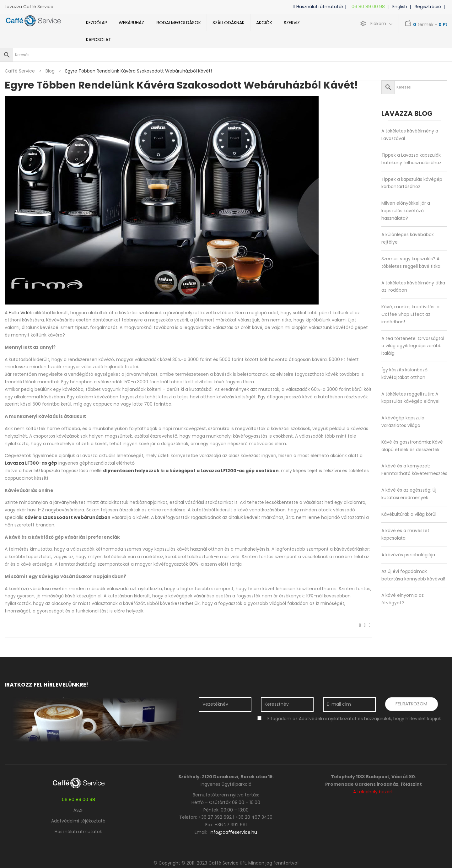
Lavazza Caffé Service (29, 7)
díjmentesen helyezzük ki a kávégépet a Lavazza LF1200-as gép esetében (191, 471)
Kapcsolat (99, 40)
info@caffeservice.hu (233, 832)
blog (50, 71)
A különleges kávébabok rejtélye (408, 238)
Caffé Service (20, 71)
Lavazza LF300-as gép (31, 463)
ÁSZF (78, 810)
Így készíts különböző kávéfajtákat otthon (404, 374)
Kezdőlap (97, 23)
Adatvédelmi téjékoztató (78, 821)
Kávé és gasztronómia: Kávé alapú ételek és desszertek (412, 446)
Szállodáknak (229, 23)
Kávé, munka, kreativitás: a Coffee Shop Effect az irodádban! (410, 314)
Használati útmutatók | (321, 7)
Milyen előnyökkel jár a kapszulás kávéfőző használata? (406, 211)
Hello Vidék (20, 313)
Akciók (264, 23)
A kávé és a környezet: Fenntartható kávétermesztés (414, 470)
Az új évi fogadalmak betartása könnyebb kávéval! (413, 575)
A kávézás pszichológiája (408, 555)
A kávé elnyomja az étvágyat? (403, 599)
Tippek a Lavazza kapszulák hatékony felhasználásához (411, 159)
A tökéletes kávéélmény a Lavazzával (410, 135)
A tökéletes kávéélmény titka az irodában (413, 287)
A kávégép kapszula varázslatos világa (403, 422)
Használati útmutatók (78, 832)
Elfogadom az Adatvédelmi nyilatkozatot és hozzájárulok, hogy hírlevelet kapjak (354, 719)
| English (398, 7)
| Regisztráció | (428, 7)
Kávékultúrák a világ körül (409, 514)
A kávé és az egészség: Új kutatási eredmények (409, 494)
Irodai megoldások (178, 23)
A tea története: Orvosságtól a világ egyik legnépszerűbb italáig (413, 346)
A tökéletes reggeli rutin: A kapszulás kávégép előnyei (410, 398)
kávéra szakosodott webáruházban (67, 517)
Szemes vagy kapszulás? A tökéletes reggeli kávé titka (411, 262)
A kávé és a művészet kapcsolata (405, 534)
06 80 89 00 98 (368, 7)
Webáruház (131, 23)
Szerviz (292, 23)
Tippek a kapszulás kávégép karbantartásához (412, 183)
